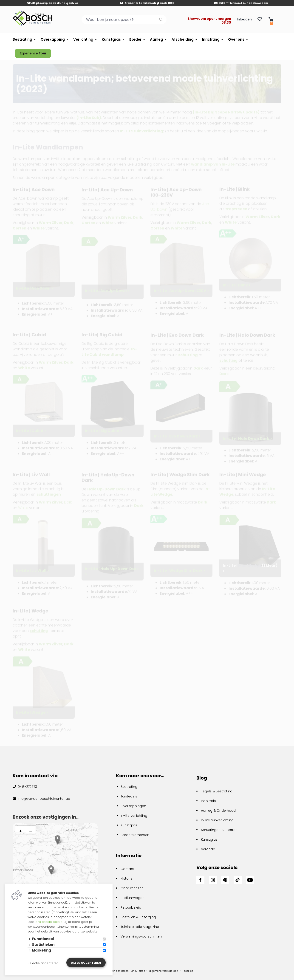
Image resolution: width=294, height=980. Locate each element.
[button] (51, 870)
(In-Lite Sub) (89, 115)
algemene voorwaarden (164, 971)
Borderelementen (135, 835)
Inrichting (211, 39)
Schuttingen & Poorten (219, 830)
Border (135, 39)
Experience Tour (33, 53)
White (23, 508)
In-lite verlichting (134, 816)
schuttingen (49, 494)
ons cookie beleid (49, 922)
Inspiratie (208, 801)
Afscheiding (183, 39)
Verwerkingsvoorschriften (141, 936)
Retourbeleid (131, 907)
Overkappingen (133, 806)
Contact (127, 869)
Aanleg (157, 39)
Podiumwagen (133, 898)
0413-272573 (27, 787)
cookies (189, 971)
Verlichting (83, 39)
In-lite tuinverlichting (217, 820)
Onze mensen (132, 888)
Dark (224, 373)
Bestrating (22, 39)
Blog (202, 778)
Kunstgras (111, 39)
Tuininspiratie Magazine (140, 927)
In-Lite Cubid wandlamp (109, 351)
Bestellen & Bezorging (138, 917)
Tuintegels (129, 796)
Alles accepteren (86, 963)
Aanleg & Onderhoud (218, 811)
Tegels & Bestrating (217, 791)
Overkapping (53, 39)
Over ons (236, 39)
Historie (127, 879)
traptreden (236, 209)
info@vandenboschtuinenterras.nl (45, 799)
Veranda (208, 849)
